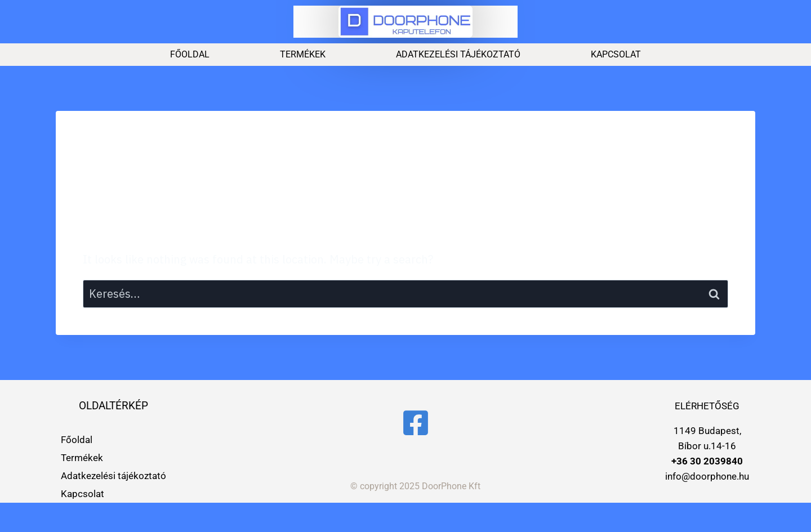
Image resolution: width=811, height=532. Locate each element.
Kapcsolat (616, 54)
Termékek (303, 54)
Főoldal (190, 54)
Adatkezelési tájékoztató (458, 54)
